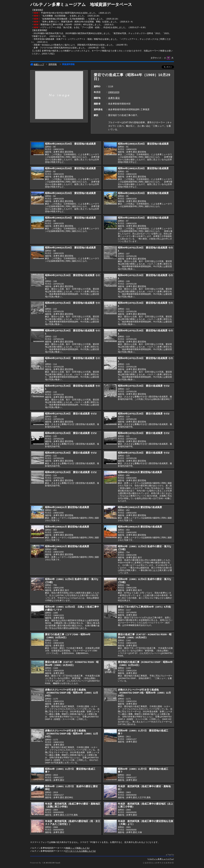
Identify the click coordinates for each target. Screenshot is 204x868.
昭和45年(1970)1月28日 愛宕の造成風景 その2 (144, 386)
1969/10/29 (114, 92)
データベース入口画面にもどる (81, 851)
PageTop (171, 855)
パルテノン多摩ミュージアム (161, 859)
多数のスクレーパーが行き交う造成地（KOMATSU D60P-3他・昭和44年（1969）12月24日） (72, 693)
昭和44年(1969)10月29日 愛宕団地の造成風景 (71, 144)
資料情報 (53, 64)
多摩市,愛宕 (114, 98)
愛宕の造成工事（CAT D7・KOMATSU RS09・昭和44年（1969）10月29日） (145, 636)
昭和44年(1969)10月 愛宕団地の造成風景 (140, 472)
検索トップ (37, 64)
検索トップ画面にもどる (77, 848)
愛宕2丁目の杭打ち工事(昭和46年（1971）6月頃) (144, 607)
